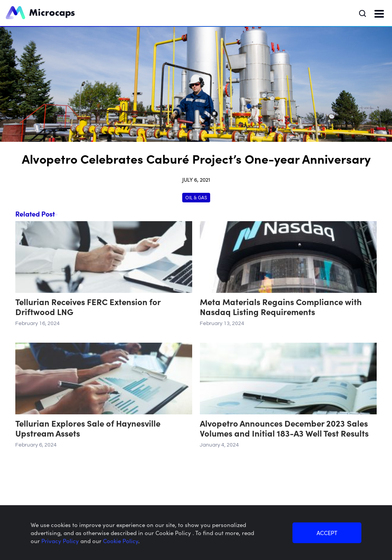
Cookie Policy (121, 541)
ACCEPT (327, 533)
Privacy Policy (61, 541)
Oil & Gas (196, 197)
